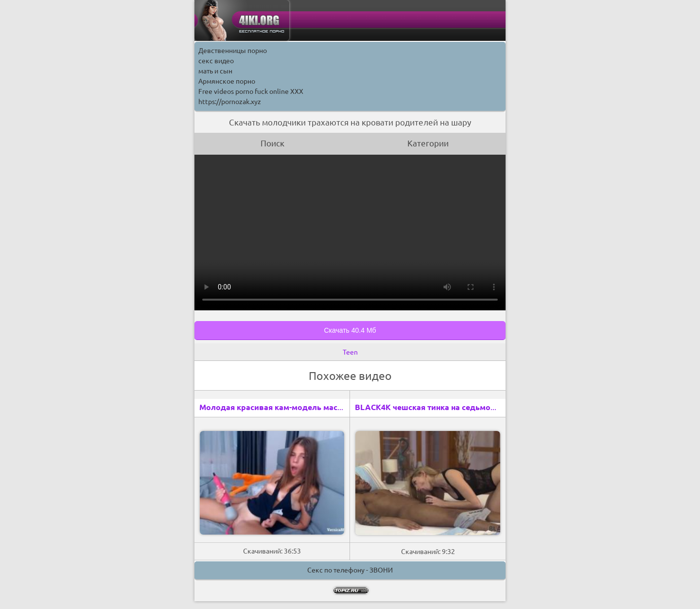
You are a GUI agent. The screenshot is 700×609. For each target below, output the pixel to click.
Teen (350, 352)
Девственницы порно (233, 51)
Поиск (272, 143)
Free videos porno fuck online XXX (251, 91)
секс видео (216, 61)
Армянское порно (227, 81)
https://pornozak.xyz (230, 102)
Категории (428, 143)
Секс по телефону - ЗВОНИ (350, 570)
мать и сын (215, 71)
